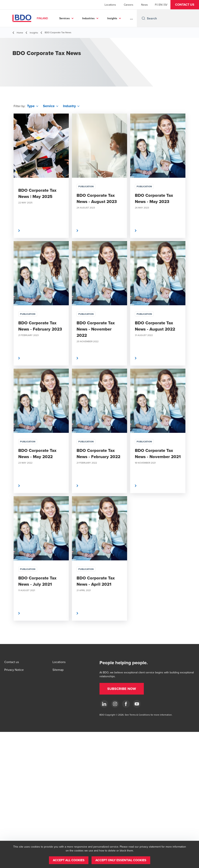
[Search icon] (143, 18)
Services (65, 18)
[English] (161, 5)
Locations (110, 5)
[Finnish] (156, 5)
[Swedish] (166, 5)
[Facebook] (126, 704)
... (131, 18)
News (144, 5)
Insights (112, 18)
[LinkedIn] (104, 704)
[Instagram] (115, 704)
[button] (185, 5)
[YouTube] (137, 704)
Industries (88, 18)
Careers (129, 5)
